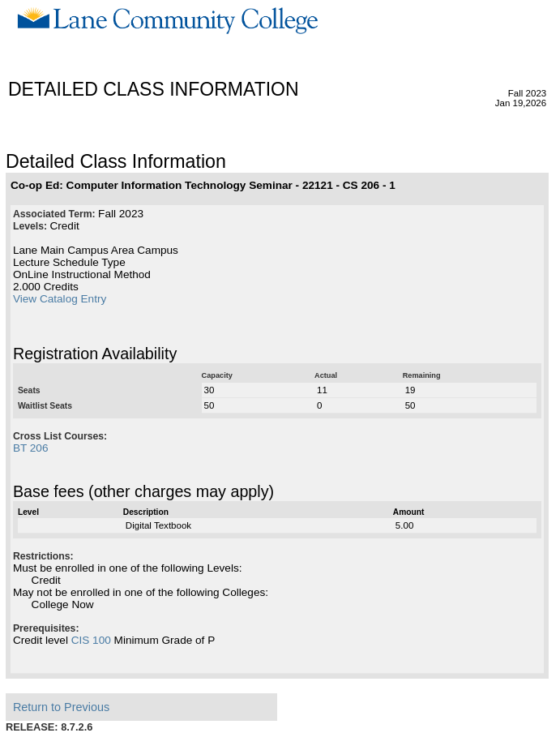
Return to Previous (61, 707)
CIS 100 (91, 640)
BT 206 (31, 448)
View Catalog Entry (60, 299)
